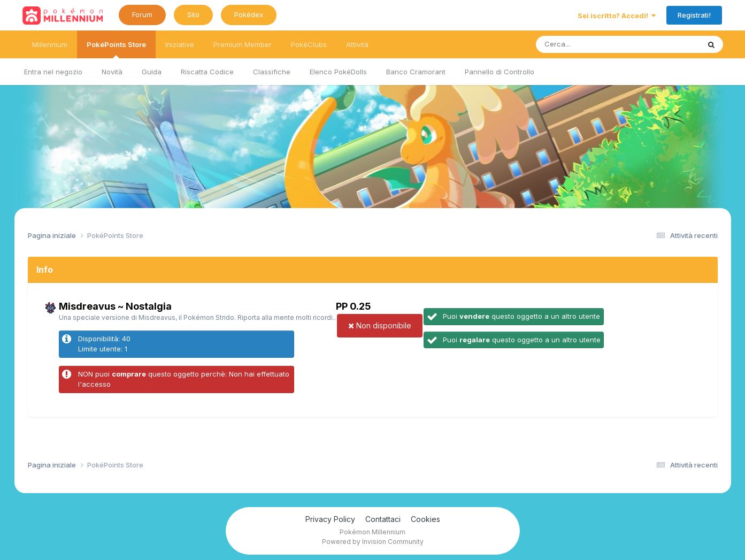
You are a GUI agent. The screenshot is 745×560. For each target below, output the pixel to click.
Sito (193, 14)
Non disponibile (380, 325)
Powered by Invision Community (373, 542)
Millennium (50, 44)
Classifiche (272, 72)
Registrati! (694, 15)
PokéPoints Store (116, 49)
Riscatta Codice (207, 72)
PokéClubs (309, 44)
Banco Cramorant (416, 72)
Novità (112, 72)
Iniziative (180, 44)
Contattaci (383, 519)
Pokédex (249, 14)
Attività (357, 44)
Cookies (425, 519)
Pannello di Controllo (500, 72)
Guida (152, 72)
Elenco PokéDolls (338, 72)
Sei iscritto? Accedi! (617, 16)
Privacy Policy (330, 519)
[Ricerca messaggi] (593, 44)
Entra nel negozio (53, 72)
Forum (142, 14)
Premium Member (243, 44)
